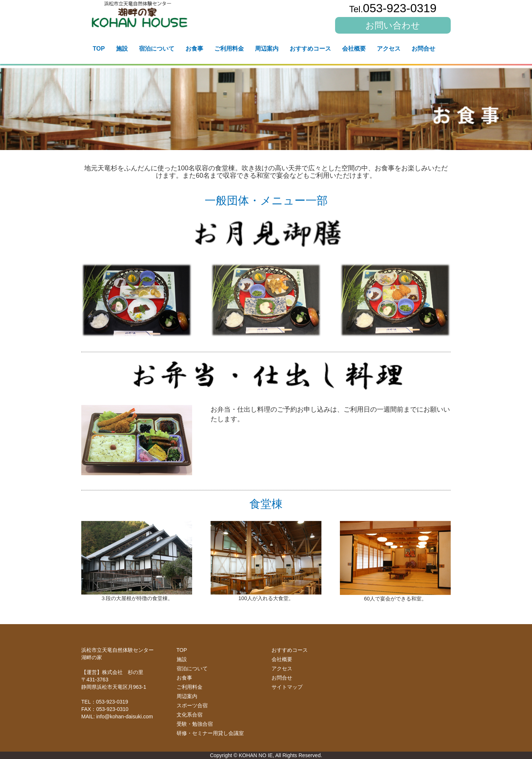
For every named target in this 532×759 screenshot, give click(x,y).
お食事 (194, 49)
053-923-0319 (393, 8)
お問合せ (423, 49)
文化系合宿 (190, 715)
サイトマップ (287, 687)
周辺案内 (267, 49)
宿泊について (157, 49)
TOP (99, 49)
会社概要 (354, 49)
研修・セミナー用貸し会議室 (210, 733)
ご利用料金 (229, 49)
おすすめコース (310, 49)
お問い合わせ (393, 25)
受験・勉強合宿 (195, 724)
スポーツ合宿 (192, 705)
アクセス (389, 49)
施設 (122, 49)
